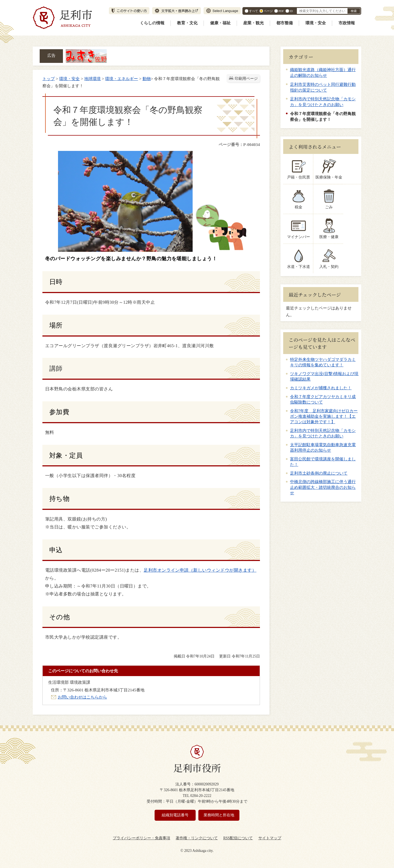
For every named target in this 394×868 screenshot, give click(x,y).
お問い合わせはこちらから (82, 697)
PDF (281, 11)
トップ (49, 79)
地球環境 (92, 79)
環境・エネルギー (121, 79)
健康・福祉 (220, 23)
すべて (254, 11)
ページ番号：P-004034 (239, 144)
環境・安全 (316, 23)
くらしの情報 (152, 23)
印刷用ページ (246, 79)
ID (291, 11)
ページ (268, 11)
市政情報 (347, 23)
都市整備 (285, 23)
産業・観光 (254, 23)
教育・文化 (187, 23)
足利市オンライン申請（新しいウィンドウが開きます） (200, 570)
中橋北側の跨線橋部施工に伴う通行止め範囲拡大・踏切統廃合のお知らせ (323, 487)
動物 (147, 79)
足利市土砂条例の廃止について (319, 473)
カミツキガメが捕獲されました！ (321, 388)
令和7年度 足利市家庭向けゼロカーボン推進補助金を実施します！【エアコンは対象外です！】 (324, 417)
